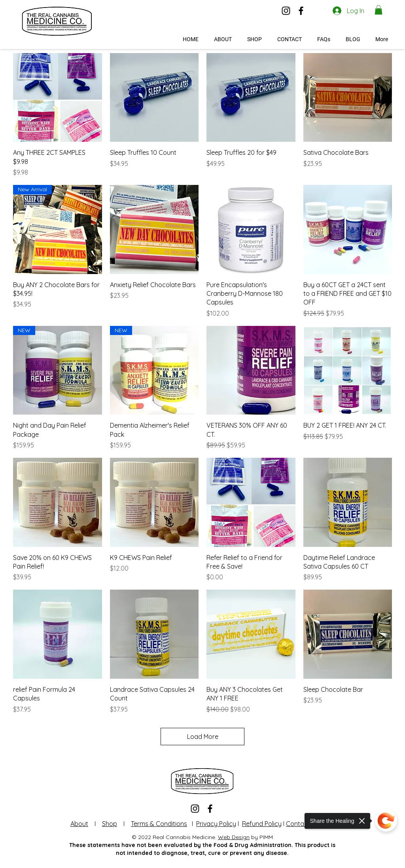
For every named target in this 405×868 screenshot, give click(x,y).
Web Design (234, 837)
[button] (379, 10)
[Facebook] (301, 11)
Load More (203, 737)
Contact (298, 824)
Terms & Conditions (159, 824)
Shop (110, 824)
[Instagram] (286, 11)
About (79, 824)
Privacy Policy (216, 824)
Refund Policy (262, 824)
